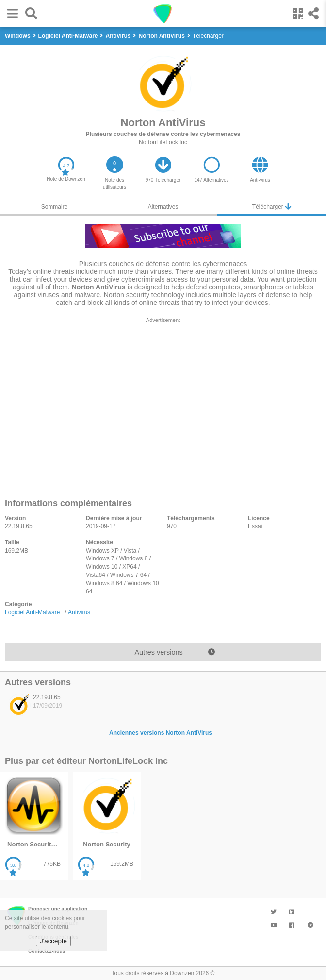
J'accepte (53, 941)
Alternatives (163, 207)
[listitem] (39, 708)
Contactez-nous (47, 951)
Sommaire (55, 207)
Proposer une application (58, 909)
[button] (10, 13)
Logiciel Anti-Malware (32, 612)
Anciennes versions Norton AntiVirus (161, 733)
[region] (163, 402)
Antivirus (79, 612)
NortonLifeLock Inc (163, 142)
